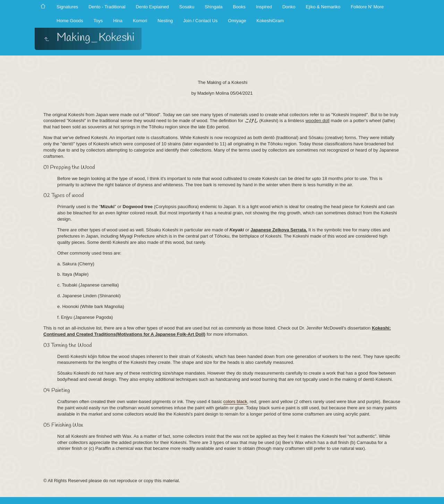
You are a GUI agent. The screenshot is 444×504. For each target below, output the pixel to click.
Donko (289, 7)
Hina (118, 21)
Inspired (264, 7)
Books (239, 7)
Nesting (165, 21)
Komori (140, 21)
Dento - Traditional (107, 7)
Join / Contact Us (200, 21)
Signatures (67, 7)
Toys (98, 21)
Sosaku (187, 7)
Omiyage (237, 21)
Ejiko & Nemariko (323, 7)
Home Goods (70, 21)
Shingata (214, 7)
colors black (235, 402)
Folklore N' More (367, 7)
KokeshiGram (270, 21)
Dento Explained (152, 7)
